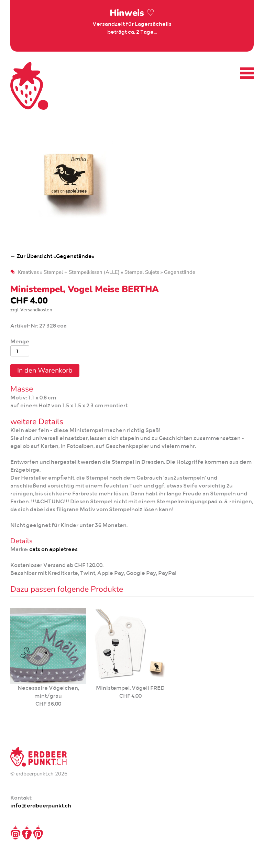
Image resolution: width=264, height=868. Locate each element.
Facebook (27, 833)
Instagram (15, 833)
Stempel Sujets (142, 272)
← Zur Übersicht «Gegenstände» (52, 256)
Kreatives (28, 272)
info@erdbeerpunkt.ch (41, 806)
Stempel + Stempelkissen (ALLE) (82, 272)
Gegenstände (180, 272)
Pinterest (38, 833)
